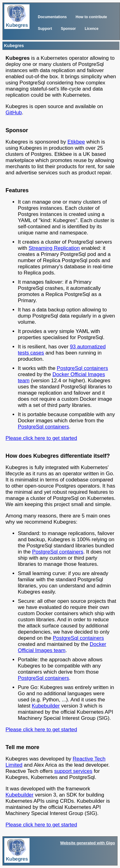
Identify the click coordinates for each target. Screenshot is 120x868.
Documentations (52, 17)
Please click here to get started (41, 438)
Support (45, 29)
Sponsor (68, 29)
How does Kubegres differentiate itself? (58, 456)
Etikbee (76, 142)
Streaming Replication (54, 248)
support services (73, 771)
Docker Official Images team (62, 647)
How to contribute (91, 17)
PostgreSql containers (82, 368)
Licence (92, 29)
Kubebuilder (46, 706)
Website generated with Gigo (88, 843)
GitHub (14, 113)
